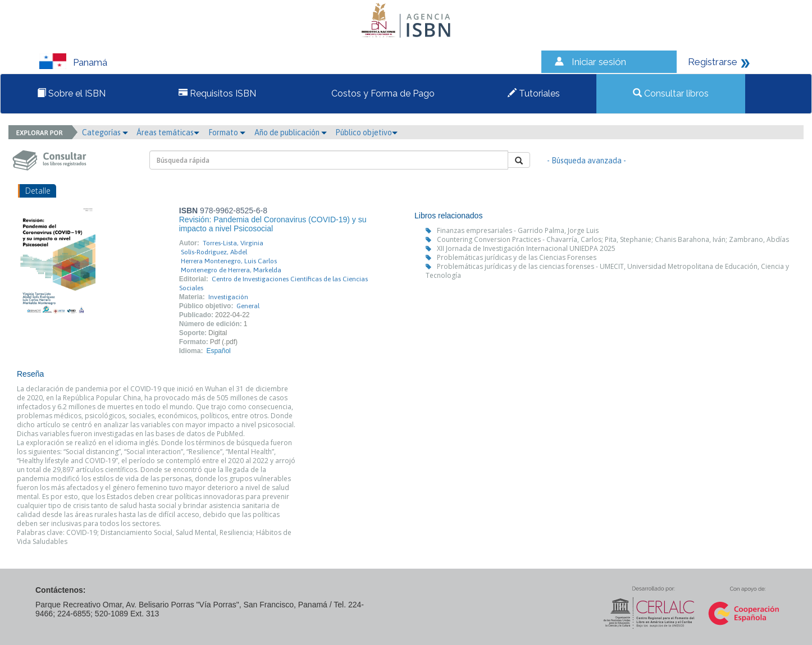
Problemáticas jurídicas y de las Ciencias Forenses (517, 257)
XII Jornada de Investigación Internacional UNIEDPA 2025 (526, 248)
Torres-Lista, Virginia (233, 243)
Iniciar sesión (599, 62)
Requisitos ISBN (217, 93)
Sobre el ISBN (71, 93)
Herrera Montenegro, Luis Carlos (229, 261)
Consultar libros (671, 93)
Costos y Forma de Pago (382, 93)
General (248, 306)
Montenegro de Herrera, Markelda (231, 270)
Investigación (228, 297)
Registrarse (713, 62)
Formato (227, 132)
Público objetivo (366, 132)
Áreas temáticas (168, 132)
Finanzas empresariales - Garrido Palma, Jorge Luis (518, 230)
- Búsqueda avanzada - (587, 161)
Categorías (105, 132)
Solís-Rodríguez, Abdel (214, 252)
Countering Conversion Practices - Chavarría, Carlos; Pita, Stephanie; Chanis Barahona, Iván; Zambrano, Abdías (613, 239)
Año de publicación (291, 132)
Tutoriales (534, 93)
